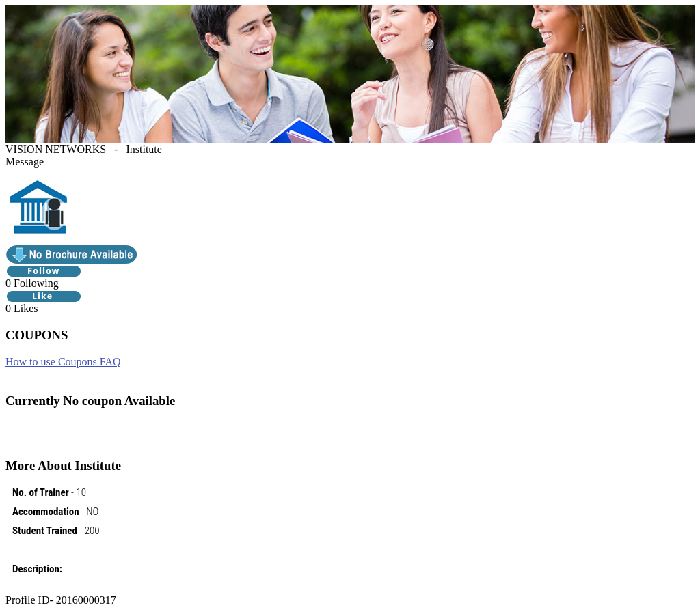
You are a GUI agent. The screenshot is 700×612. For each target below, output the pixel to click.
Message (25, 162)
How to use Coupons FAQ (63, 362)
